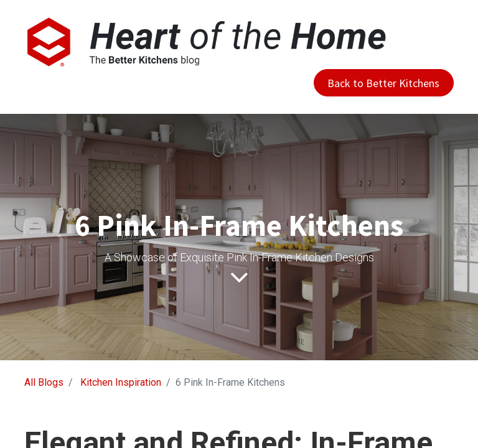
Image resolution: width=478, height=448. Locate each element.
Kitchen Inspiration (121, 382)
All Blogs (44, 382)
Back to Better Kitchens (383, 83)
